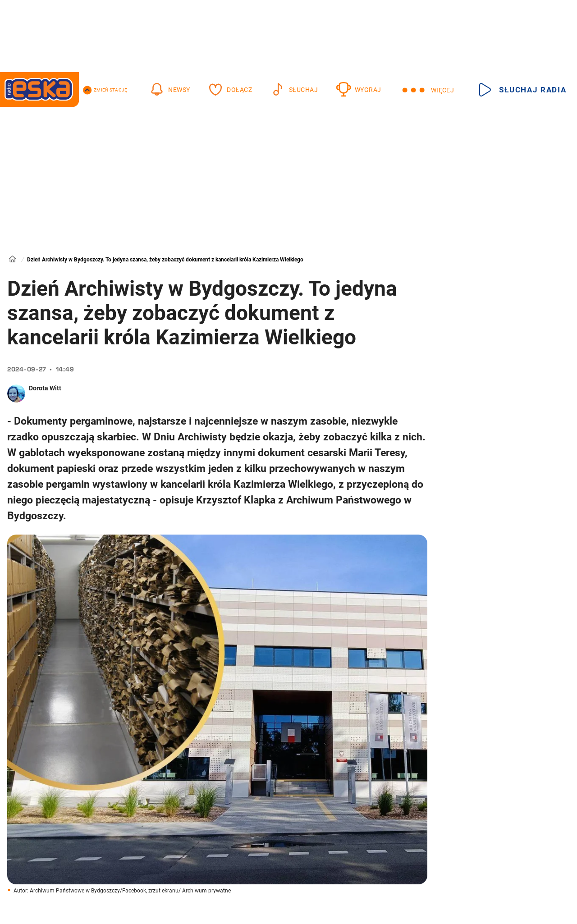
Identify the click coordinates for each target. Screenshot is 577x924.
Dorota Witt (45, 388)
